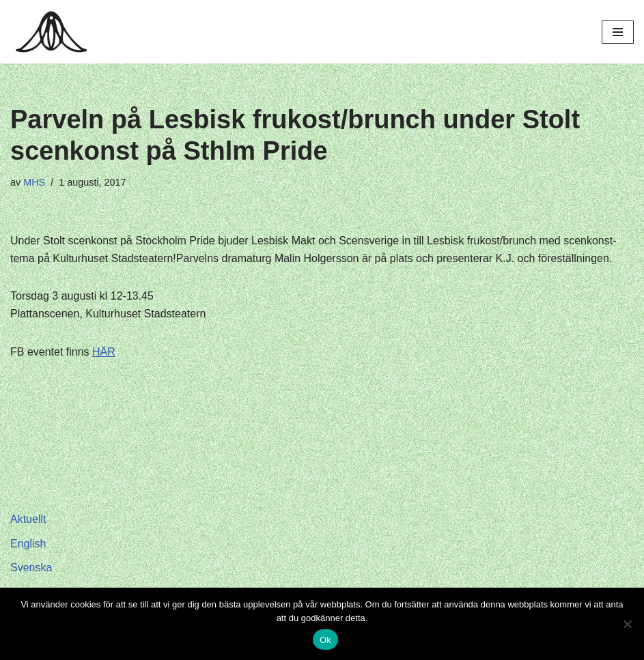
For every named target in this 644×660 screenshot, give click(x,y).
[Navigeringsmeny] (618, 32)
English (28, 544)
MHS (34, 182)
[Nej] (627, 624)
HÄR (104, 352)
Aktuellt (28, 519)
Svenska (31, 568)
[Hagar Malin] (55, 32)
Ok (325, 640)
